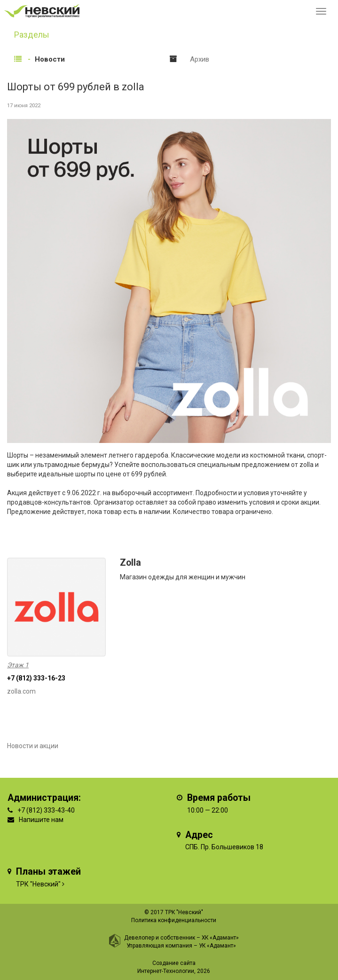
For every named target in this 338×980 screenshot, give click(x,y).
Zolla (130, 563)
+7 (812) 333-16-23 (36, 678)
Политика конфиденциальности (174, 920)
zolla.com (21, 691)
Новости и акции (33, 746)
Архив (200, 59)
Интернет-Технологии (166, 971)
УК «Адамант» (217, 946)
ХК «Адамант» (220, 938)
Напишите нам (41, 820)
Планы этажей (48, 872)
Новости (50, 59)
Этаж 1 (18, 665)
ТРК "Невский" (38, 884)
